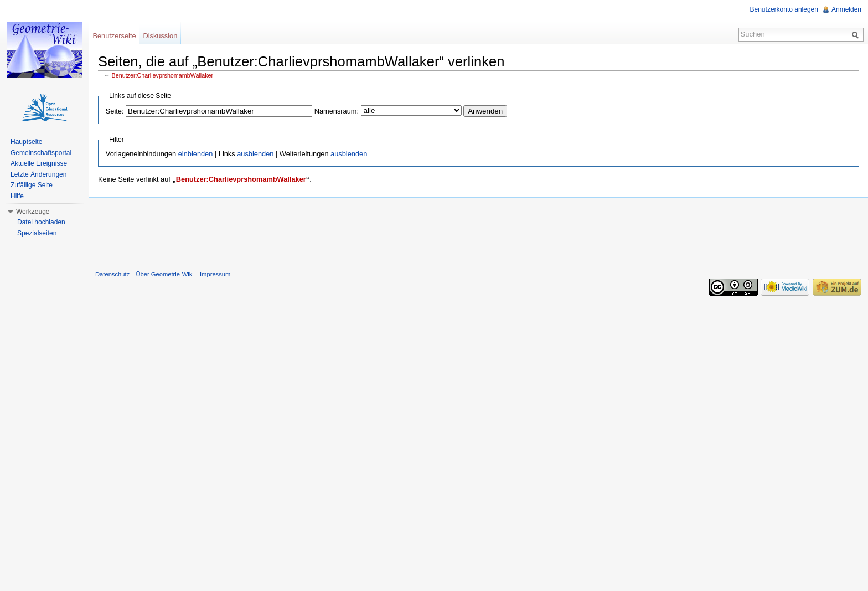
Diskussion (160, 36)
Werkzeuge (33, 212)
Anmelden (846, 9)
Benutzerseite (114, 36)
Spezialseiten (37, 233)
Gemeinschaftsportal (41, 153)
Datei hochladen (41, 222)
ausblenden (255, 154)
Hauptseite (26, 142)
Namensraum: (337, 111)
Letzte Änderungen (38, 174)
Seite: (115, 111)
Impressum (215, 274)
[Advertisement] (478, 232)
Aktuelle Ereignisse (39, 163)
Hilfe (17, 196)
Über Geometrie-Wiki (164, 274)
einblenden (196, 154)
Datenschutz (112, 274)
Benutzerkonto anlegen (784, 9)
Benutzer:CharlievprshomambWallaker (163, 75)
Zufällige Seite (32, 185)
